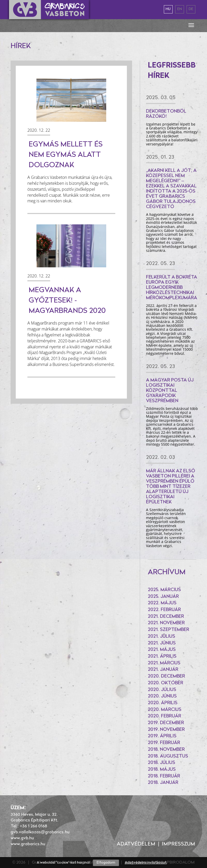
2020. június (162, 696)
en (180, 9)
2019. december (166, 723)
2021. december (166, 617)
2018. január (163, 783)
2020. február (164, 716)
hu (168, 9)
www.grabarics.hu (28, 844)
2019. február (164, 743)
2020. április (163, 703)
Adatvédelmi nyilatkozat (146, 863)
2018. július (162, 763)
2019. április (162, 736)
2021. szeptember (168, 630)
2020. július (162, 690)
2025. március (164, 590)
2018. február (164, 776)
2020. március (165, 710)
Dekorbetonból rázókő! (166, 114)
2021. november (166, 623)
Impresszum (178, 844)
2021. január (163, 670)
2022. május (162, 603)
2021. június (162, 643)
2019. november (166, 730)
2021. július (162, 637)
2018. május (162, 770)
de (191, 9)
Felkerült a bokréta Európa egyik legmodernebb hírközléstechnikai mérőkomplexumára (172, 288)
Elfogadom (106, 863)
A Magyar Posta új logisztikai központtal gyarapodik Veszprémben (170, 391)
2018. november (166, 750)
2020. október (166, 683)
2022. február (164, 610)
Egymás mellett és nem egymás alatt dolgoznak (66, 155)
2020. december (166, 676)
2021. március (164, 663)
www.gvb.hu (22, 838)
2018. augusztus (168, 756)
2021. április (162, 656)
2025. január (163, 597)
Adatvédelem (136, 844)
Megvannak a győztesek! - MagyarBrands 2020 (67, 301)
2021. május (162, 650)
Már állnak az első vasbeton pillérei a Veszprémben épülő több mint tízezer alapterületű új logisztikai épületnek (171, 487)
